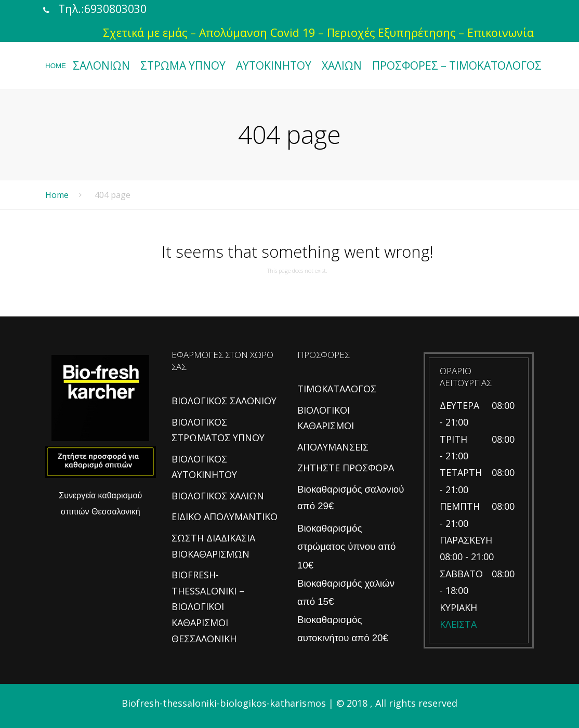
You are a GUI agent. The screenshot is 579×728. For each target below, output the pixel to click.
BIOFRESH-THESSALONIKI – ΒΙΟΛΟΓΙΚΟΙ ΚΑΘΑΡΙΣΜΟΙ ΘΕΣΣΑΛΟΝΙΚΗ (208, 606)
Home (57, 195)
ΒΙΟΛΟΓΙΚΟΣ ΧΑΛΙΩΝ (218, 496)
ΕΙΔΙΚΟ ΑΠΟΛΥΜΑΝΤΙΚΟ (225, 517)
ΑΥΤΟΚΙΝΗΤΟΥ (274, 65)
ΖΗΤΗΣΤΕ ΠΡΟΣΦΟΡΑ (346, 468)
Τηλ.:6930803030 (102, 9)
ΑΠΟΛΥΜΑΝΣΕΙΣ (333, 447)
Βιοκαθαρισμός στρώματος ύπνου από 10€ (346, 546)
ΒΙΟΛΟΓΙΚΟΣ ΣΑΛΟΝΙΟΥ (224, 401)
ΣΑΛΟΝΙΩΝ (101, 65)
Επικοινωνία (501, 32)
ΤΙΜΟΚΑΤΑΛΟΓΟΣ (337, 389)
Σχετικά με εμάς (145, 32)
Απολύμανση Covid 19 (257, 32)
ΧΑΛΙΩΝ (342, 65)
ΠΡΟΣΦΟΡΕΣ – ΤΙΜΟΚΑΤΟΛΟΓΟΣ (457, 65)
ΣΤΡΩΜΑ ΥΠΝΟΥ (183, 65)
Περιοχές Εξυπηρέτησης (391, 32)
